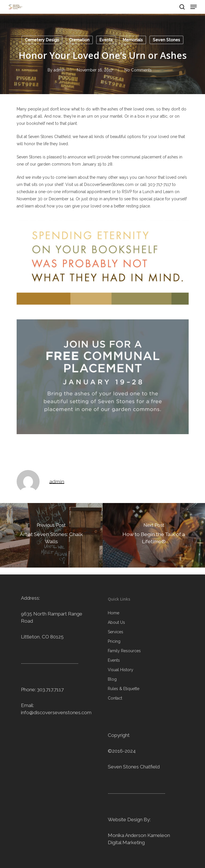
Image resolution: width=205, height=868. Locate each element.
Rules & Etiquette (124, 689)
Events (106, 40)
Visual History (121, 670)
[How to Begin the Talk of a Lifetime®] (154, 535)
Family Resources (124, 651)
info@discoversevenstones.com (56, 712)
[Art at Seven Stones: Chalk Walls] (51, 535)
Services (116, 632)
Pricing (114, 641)
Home (114, 613)
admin (59, 70)
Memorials (133, 40)
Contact (115, 698)
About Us (116, 622)
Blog (112, 679)
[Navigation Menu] (194, 7)
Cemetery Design (42, 40)
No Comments (138, 70)
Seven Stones (166, 40)
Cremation (79, 40)
